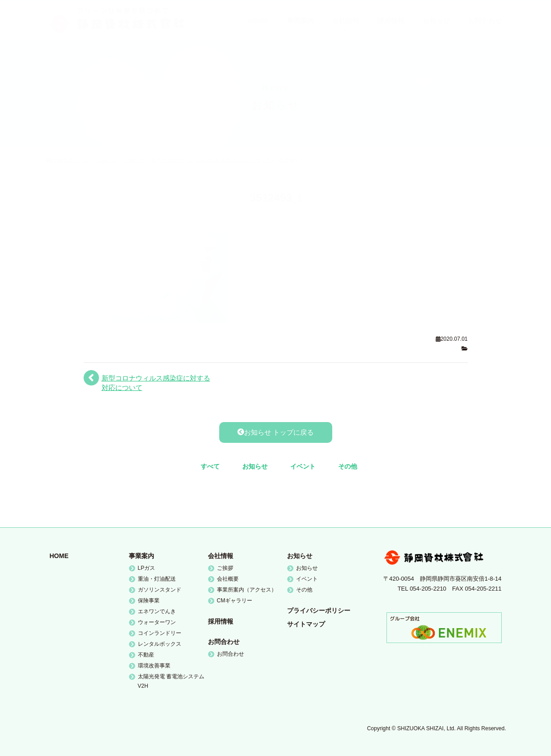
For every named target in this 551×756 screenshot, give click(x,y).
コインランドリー (160, 633)
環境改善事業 (154, 666)
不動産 (146, 655)
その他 (348, 466)
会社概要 (228, 579)
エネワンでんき (157, 611)
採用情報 (221, 621)
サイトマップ (306, 624)
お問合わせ (224, 642)
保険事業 (149, 601)
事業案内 (141, 556)
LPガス (147, 568)
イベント (303, 466)
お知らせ (255, 466)
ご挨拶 (225, 568)
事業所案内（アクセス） (247, 590)
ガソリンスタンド (160, 590)
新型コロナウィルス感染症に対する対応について (156, 383)
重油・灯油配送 (157, 579)
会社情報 (221, 556)
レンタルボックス (160, 644)
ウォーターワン (157, 622)
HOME (59, 556)
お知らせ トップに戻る (275, 432)
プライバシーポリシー (319, 610)
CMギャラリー (235, 601)
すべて (210, 466)
